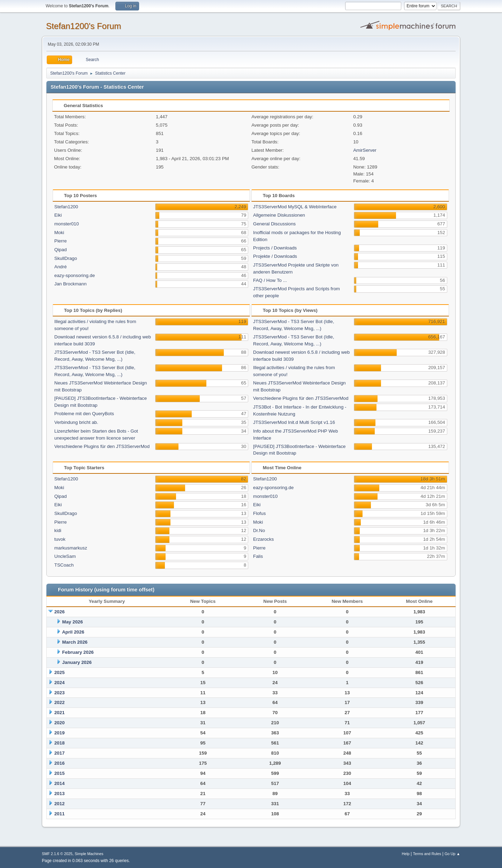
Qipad (61, 250)
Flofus (259, 513)
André (61, 267)
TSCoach (64, 565)
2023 (60, 693)
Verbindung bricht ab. (76, 422)
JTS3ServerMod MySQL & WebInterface (295, 207)
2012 (60, 804)
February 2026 (78, 652)
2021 (60, 713)
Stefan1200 (66, 207)
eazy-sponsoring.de (75, 275)
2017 (60, 753)
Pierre (61, 241)
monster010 (67, 224)
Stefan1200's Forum (83, 26)
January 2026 (77, 662)
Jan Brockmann (71, 284)
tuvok (60, 539)
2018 (60, 743)
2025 (60, 672)
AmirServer (365, 150)
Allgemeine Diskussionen (279, 215)
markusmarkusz (71, 548)
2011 (60, 814)
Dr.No (259, 530)
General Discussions (274, 224)
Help (406, 854)
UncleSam (65, 556)
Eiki (58, 215)
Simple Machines (89, 854)
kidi (58, 530)
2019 (60, 733)
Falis (258, 556)
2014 (60, 783)
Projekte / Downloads (275, 256)
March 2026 (75, 642)
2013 (60, 794)
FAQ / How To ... (270, 280)
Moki (59, 233)
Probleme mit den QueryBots (84, 414)
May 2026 (72, 622)
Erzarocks (263, 539)
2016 (60, 763)
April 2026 (73, 632)
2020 (60, 723)
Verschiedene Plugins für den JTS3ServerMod (102, 446)
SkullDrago (66, 258)
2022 (60, 702)
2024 (60, 683)
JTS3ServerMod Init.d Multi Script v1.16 (294, 422)
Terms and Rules (427, 854)
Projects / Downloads (275, 248)
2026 (60, 612)
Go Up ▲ (452, 854)
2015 (60, 773)
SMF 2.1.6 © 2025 (57, 854)
